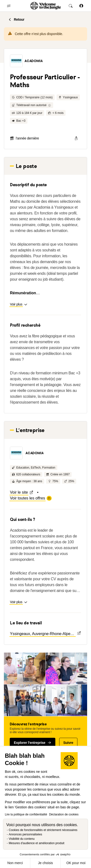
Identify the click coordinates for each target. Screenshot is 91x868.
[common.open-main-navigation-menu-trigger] (9, 6)
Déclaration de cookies (64, 814)
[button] (16, 61)
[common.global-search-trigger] (71, 6)
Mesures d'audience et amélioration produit (37, 843)
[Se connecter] (81, 6)
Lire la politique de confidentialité (26, 814)
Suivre (68, 743)
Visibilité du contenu (22, 839)
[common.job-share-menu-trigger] (76, 138)
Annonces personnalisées (25, 834)
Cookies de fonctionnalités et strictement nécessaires (43, 830)
